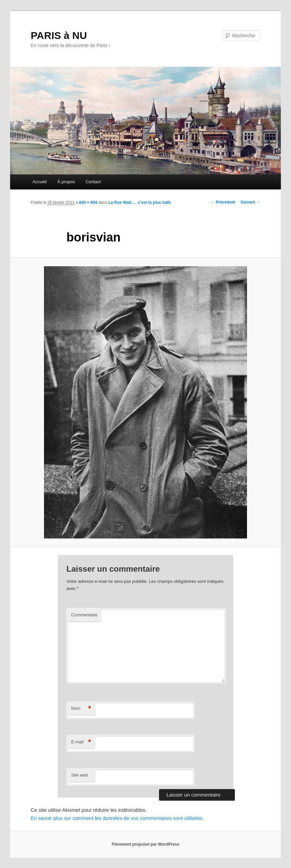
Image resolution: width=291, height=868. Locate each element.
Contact (93, 182)
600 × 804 (88, 203)
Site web (80, 775)
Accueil (40, 182)
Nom (81, 709)
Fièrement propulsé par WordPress (145, 844)
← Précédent (223, 202)
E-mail (81, 742)
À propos (66, 182)
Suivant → (251, 202)
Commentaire (84, 615)
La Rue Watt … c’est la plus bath (140, 203)
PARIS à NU (59, 35)
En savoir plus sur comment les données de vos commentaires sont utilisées (117, 818)
